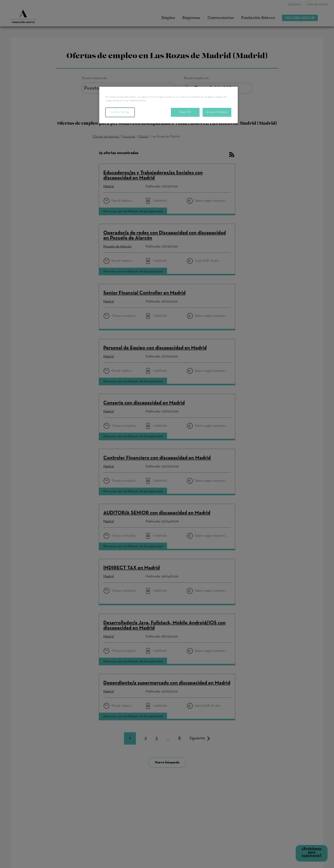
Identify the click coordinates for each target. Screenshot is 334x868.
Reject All (185, 112)
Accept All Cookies (217, 112)
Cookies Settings (120, 112)
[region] (168, 105)
